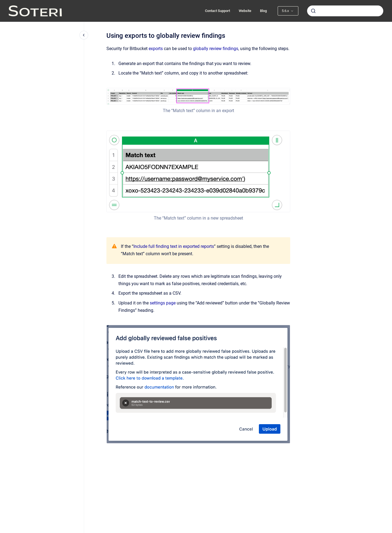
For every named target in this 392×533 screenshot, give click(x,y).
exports (156, 49)
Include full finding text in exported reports (174, 246)
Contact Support (218, 11)
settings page (163, 303)
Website (245, 11)
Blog (263, 11)
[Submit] (313, 11)
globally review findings (216, 49)
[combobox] (345, 11)
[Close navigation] (84, 35)
